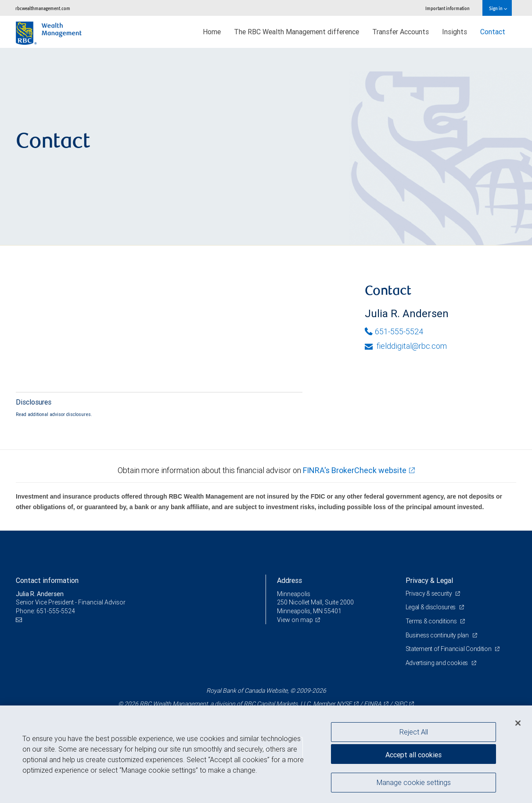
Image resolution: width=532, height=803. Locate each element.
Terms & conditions (432, 621)
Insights (455, 32)
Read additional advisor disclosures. (54, 414)
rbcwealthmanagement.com (43, 8)
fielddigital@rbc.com (406, 346)
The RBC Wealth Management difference (297, 32)
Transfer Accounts (401, 32)
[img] (266, 147)
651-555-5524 (394, 331)
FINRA (373, 704)
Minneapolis (294, 594)
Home (212, 32)
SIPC (400, 704)
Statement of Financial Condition (449, 649)
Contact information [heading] (47, 580)
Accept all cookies (413, 755)
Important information (448, 8)
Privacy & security (430, 593)
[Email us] (20, 620)
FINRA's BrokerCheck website (355, 470)
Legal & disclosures (431, 607)
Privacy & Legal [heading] (429, 580)
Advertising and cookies (437, 663)
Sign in (498, 8)
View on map (295, 620)
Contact (493, 32)
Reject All (414, 732)
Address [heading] (289, 580)
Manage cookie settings (414, 782)
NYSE (344, 704)
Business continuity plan (438, 635)
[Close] (518, 723)
